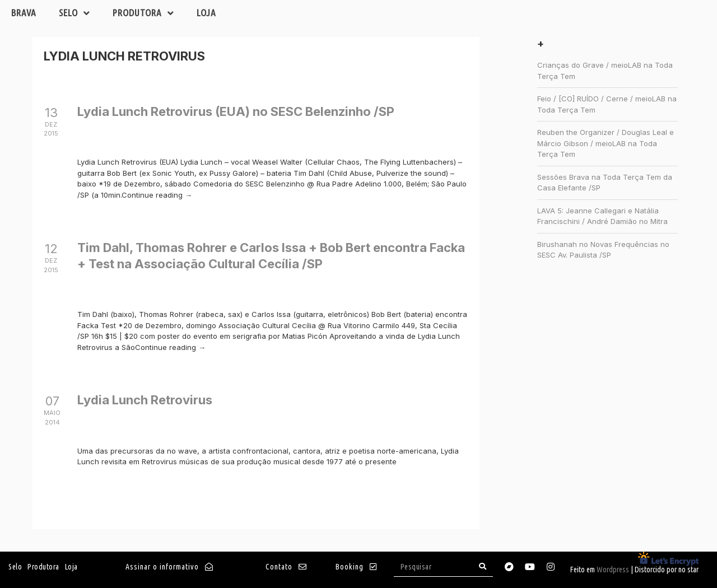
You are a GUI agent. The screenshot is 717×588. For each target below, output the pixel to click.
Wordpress (613, 570)
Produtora (143, 13)
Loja (206, 13)
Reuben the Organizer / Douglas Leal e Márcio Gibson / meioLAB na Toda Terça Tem (606, 143)
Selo (75, 13)
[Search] (483, 566)
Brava (24, 13)
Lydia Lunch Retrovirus (145, 400)
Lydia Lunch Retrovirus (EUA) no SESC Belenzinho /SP (236, 111)
